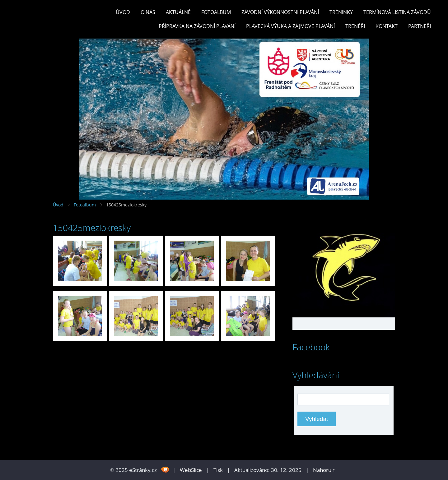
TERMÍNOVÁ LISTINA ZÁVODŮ (397, 12)
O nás (148, 12)
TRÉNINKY (341, 12)
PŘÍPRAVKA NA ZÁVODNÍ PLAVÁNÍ (197, 26)
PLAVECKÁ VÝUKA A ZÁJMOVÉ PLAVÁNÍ (290, 26)
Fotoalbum (216, 12)
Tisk (218, 470)
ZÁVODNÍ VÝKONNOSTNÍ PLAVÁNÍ (280, 12)
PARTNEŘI (420, 26)
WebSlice (191, 470)
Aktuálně (178, 12)
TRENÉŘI (355, 26)
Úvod (123, 12)
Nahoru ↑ (324, 470)
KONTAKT (387, 26)
